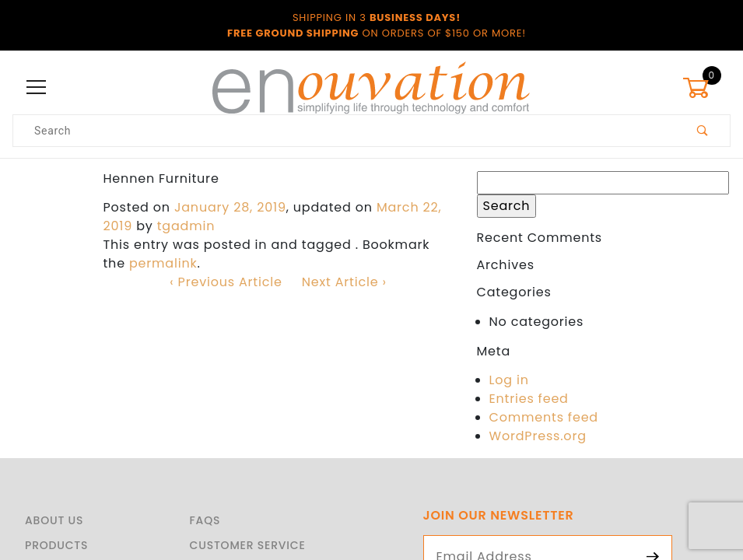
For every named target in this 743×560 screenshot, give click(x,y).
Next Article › (344, 282)
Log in (509, 380)
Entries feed (529, 399)
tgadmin (186, 226)
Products (56, 545)
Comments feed (544, 417)
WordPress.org (538, 436)
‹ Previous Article (226, 282)
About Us (54, 520)
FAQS (205, 520)
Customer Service (248, 545)
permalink (163, 263)
